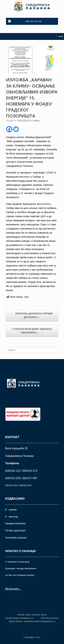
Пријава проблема (15, 523)
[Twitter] (16, 129)
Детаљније (12, 589)
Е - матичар (12, 517)
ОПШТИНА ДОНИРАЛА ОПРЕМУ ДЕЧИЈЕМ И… (32, 315)
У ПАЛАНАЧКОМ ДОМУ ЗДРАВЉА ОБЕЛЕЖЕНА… (32, 331)
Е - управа (11, 510)
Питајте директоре (15, 530)
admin (37, 121)
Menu (60, 36)
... (20, 589)
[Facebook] (9, 129)
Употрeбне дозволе (16, 538)
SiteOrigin (30, 637)
